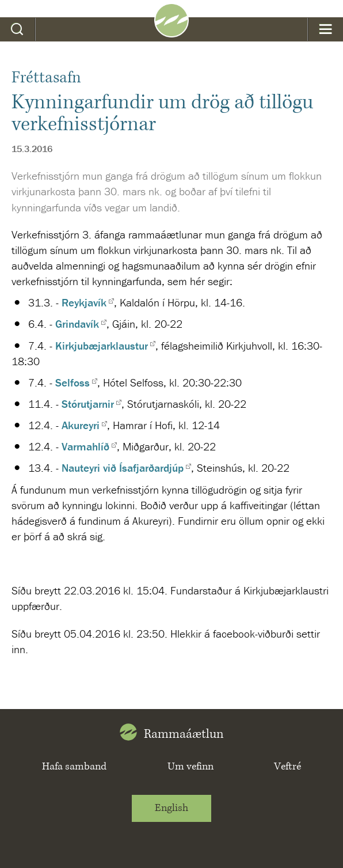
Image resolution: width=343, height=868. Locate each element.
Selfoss (73, 382)
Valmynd (325, 29)
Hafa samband (74, 767)
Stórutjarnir (88, 404)
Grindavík (77, 324)
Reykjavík (84, 302)
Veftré (287, 767)
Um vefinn (190, 767)
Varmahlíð (85, 446)
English (171, 808)
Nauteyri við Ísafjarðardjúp (123, 468)
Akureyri (81, 425)
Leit (18, 29)
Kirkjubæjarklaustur (102, 346)
